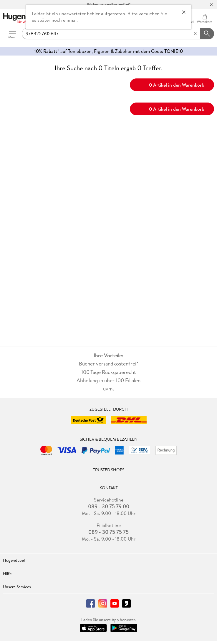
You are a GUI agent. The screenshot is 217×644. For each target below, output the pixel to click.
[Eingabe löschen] (195, 34)
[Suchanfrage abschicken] (207, 34)
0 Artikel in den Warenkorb (172, 84)
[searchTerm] (111, 34)
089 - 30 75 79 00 (109, 507)
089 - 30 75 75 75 (108, 532)
